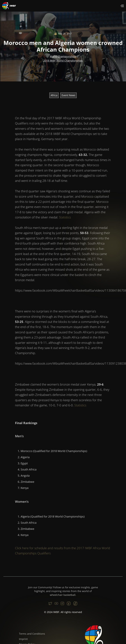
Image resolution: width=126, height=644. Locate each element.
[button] (122, 6)
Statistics (65, 219)
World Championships (63, 56)
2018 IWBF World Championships (63, 61)
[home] (9, 6)
